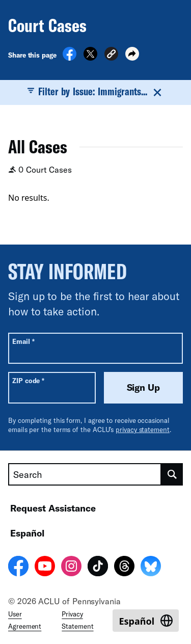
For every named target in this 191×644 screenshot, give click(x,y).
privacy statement (143, 430)
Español (27, 533)
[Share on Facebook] (70, 58)
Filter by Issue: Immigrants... (95, 92)
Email (23, 341)
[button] (111, 55)
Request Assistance (53, 508)
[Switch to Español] (146, 621)
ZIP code (28, 380)
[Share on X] (90, 58)
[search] (172, 474)
